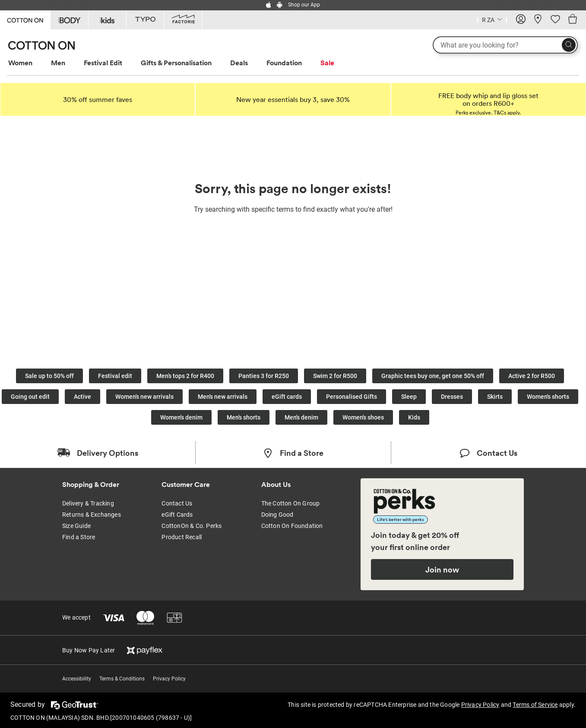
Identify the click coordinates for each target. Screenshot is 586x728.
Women (20, 63)
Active (82, 397)
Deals (239, 63)
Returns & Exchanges (92, 515)
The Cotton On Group (291, 503)
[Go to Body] (69, 20)
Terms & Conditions (122, 679)
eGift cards (287, 397)
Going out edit (30, 397)
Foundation (284, 63)
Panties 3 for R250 (264, 376)
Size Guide (76, 526)
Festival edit (115, 376)
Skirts (495, 397)
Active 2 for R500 (532, 376)
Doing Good (277, 515)
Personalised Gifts (352, 397)
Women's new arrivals (144, 397)
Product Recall (182, 537)
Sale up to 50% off (49, 376)
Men (58, 63)
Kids (414, 417)
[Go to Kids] (107, 20)
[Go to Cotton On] (25, 19)
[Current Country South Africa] (492, 21)
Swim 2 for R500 (335, 376)
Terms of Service (535, 705)
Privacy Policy (169, 679)
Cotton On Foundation (292, 526)
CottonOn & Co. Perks (192, 526)
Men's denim (301, 417)
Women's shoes (363, 417)
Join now (442, 569)
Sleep (409, 397)
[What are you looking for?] (505, 45)
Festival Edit (103, 63)
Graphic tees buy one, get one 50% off (433, 376)
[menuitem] (28, 63)
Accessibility (77, 679)
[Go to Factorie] (183, 20)
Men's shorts (244, 417)
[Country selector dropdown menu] (492, 19)
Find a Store (79, 537)
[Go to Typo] (145, 20)
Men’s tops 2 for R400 (185, 376)
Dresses (452, 397)
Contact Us (177, 503)
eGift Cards (177, 515)
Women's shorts (548, 397)
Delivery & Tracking (88, 503)
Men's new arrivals (223, 397)
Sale (327, 63)
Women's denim (181, 417)
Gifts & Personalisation (176, 63)
